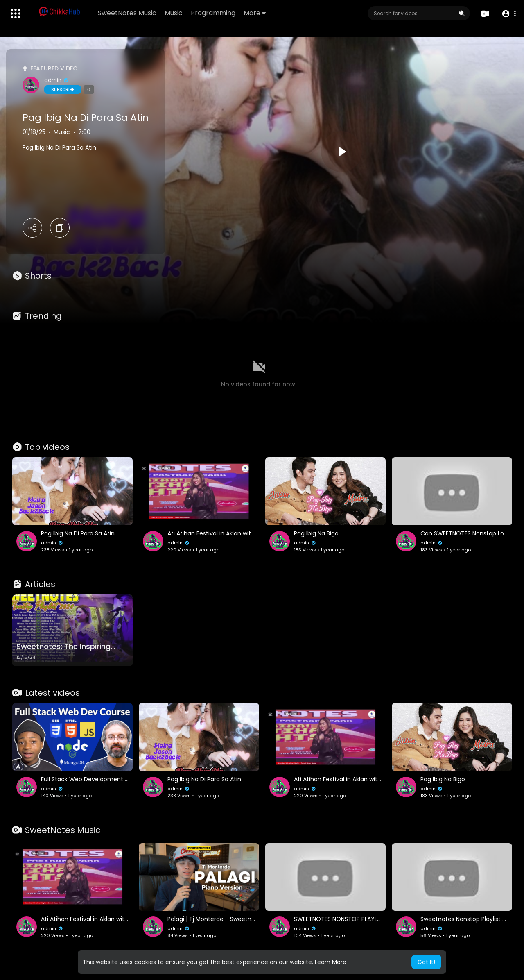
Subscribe (63, 90)
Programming (213, 13)
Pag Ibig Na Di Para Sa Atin (86, 118)
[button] (509, 14)
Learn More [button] (331, 962)
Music (174, 13)
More (255, 13)
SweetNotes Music (127, 13)
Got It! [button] (426, 962)
